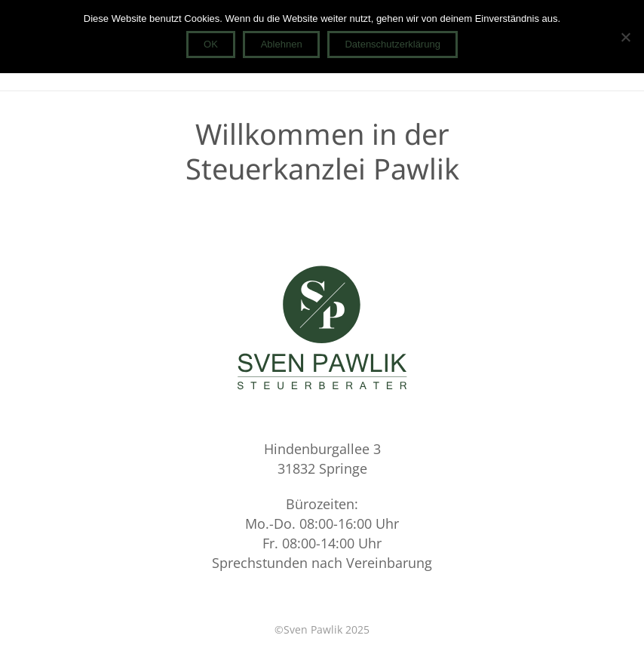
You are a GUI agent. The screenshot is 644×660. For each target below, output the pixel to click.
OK (211, 44)
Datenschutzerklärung (392, 44)
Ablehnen (282, 44)
